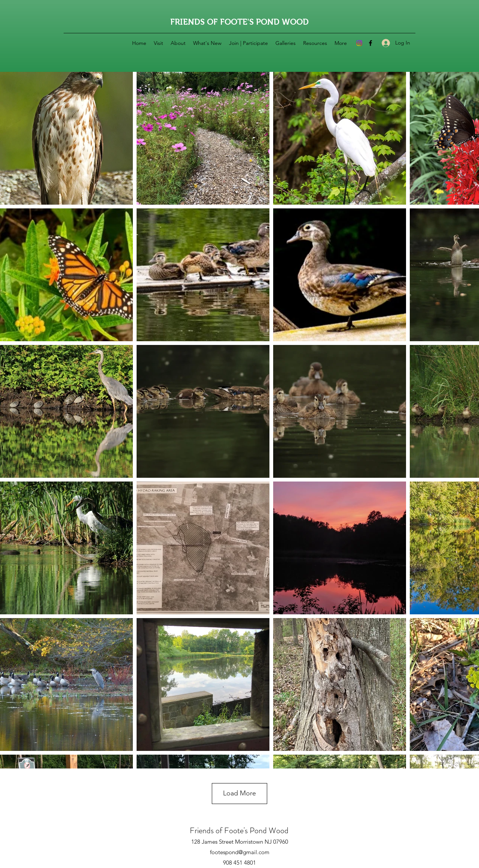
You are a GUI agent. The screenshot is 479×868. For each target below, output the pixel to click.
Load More (239, 793)
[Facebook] (370, 43)
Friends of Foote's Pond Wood (239, 830)
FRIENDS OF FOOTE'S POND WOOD (239, 22)
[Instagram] (359, 43)
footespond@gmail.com (240, 852)
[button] (178, 43)
